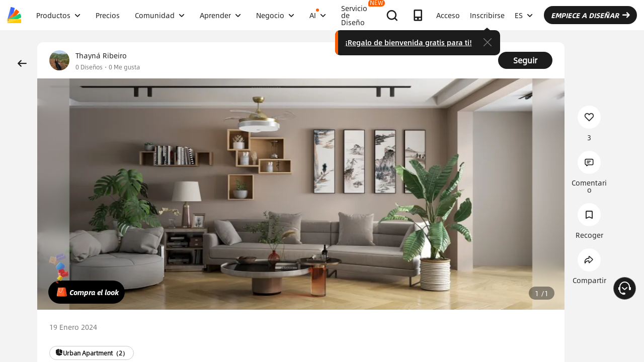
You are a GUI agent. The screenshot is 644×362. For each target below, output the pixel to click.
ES (524, 15)
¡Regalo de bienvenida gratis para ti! (409, 42)
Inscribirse (487, 15)
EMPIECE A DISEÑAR (590, 15)
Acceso (448, 15)
